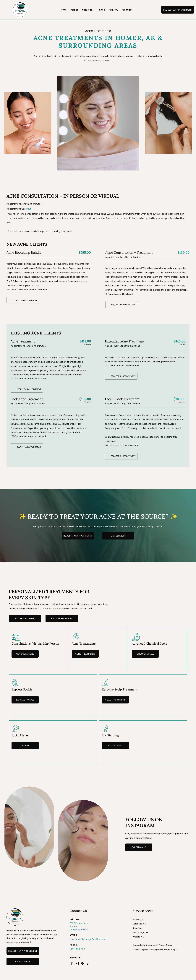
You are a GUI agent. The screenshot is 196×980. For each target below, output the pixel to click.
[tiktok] (88, 964)
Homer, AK (138, 919)
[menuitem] (63, 10)
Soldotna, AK (139, 924)
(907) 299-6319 (78, 949)
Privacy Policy (165, 945)
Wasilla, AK (138, 937)
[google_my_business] (82, 964)
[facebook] (72, 964)
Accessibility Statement (145, 945)
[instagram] (77, 964)
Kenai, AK (137, 928)
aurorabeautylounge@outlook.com (88, 939)
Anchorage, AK (140, 932)
